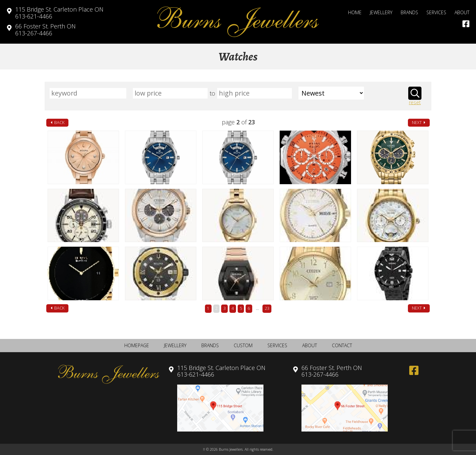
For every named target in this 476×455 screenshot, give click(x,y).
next (419, 123)
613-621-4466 (59, 13)
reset (415, 103)
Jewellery (381, 12)
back (58, 123)
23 (267, 308)
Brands (409, 12)
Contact (342, 345)
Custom (243, 345)
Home (355, 12)
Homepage (137, 345)
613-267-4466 (45, 30)
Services (436, 12)
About (462, 12)
